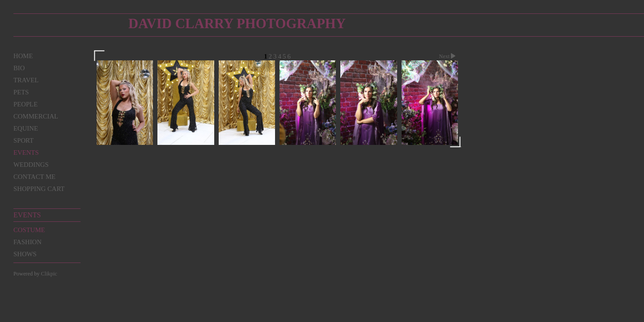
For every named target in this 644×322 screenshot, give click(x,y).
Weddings (31, 165)
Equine (26, 128)
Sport (23, 140)
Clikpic (49, 274)
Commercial (36, 116)
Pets (21, 92)
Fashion (28, 242)
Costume (29, 230)
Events (26, 153)
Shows (25, 254)
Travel (26, 80)
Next (449, 56)
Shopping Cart (39, 189)
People (25, 104)
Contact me (34, 177)
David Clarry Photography (237, 24)
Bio (19, 68)
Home (23, 56)
